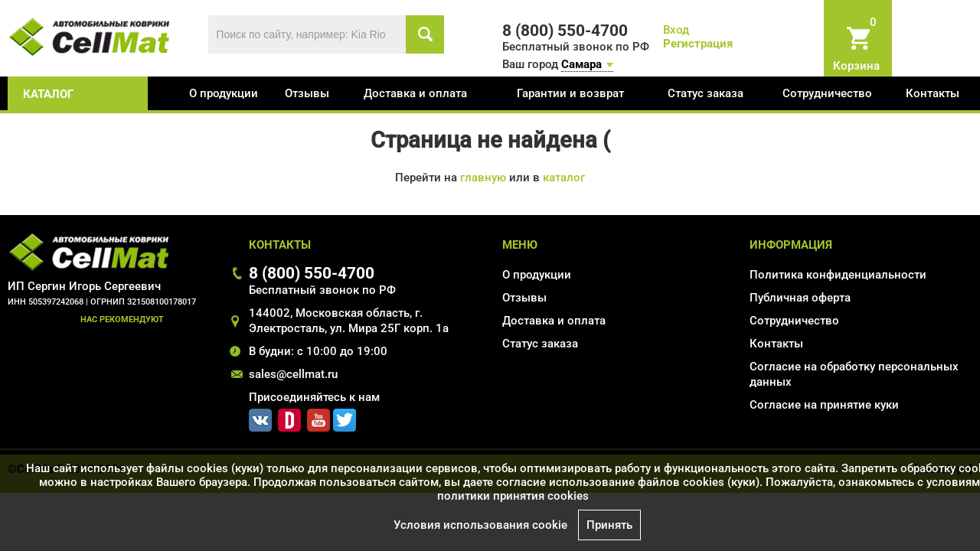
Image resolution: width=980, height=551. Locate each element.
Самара (581, 64)
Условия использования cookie (480, 525)
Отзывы (307, 93)
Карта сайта (782, 427)
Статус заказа (706, 93)
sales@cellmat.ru (293, 374)
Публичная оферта (800, 298)
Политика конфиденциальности (838, 275)
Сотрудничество (827, 93)
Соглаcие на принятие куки (824, 405)
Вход (676, 30)
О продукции (224, 93)
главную (483, 178)
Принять (609, 525)
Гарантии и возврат (570, 93)
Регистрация (698, 44)
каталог (48, 94)
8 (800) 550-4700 (312, 273)
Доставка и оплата (415, 93)
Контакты (933, 93)
